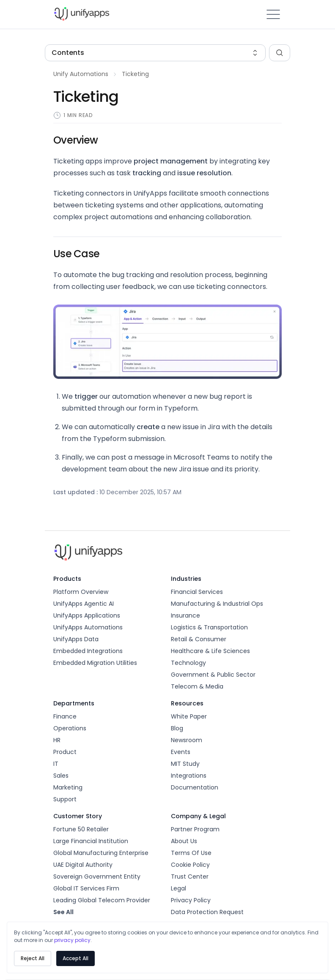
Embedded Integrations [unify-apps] (88, 651)
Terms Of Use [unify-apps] (191, 853)
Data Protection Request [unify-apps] (207, 912)
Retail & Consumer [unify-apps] (199, 639)
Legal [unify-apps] (178, 888)
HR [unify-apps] (57, 740)
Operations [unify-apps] (70, 728)
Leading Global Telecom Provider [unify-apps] (102, 900)
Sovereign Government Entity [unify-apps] (97, 877)
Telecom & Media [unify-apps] (197, 686)
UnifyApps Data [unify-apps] (76, 639)
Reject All (33, 958)
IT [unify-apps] (56, 764)
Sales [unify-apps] (61, 776)
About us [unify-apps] (184, 841)
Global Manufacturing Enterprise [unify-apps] (101, 853)
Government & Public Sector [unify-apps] (213, 675)
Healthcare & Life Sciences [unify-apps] (210, 651)
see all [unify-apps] (63, 912)
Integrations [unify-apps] (189, 776)
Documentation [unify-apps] (195, 787)
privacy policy (72, 940)
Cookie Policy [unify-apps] (190, 865)
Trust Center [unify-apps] (190, 877)
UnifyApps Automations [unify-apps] (88, 627)
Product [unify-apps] (65, 752)
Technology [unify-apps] (188, 663)
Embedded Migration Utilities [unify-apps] (95, 663)
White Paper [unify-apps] (189, 716)
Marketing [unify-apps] (68, 787)
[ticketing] (135, 74)
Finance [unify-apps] (65, 716)
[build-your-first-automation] (81, 74)
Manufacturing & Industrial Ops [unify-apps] (217, 604)
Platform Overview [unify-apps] (81, 592)
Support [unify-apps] (65, 799)
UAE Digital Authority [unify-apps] (83, 865)
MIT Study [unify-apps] (185, 764)
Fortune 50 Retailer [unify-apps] (81, 829)
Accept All (76, 958)
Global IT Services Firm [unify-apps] (86, 888)
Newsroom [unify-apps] (187, 740)
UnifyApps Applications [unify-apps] (87, 615)
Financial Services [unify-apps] (197, 592)
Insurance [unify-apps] (185, 615)
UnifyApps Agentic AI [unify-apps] (84, 604)
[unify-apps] (110, 14)
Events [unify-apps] (181, 752)
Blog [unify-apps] (177, 728)
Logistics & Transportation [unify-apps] (209, 627)
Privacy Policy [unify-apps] (191, 900)
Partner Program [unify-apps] (195, 829)
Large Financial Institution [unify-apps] (91, 841)
